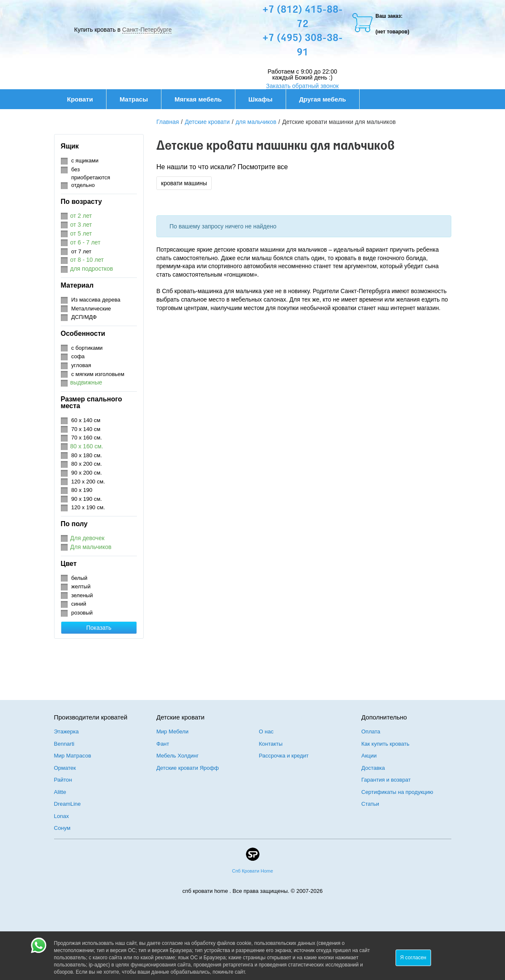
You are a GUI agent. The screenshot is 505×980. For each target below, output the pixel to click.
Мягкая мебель (203, 99)
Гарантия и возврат (386, 780)
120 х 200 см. (88, 482)
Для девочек (87, 538)
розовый (82, 613)
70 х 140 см (86, 429)
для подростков (92, 269)
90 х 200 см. (87, 473)
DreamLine (68, 804)
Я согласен (413, 958)
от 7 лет (82, 251)
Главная (168, 122)
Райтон (63, 780)
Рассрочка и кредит (284, 756)
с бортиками (87, 348)
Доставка (373, 768)
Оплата (371, 732)
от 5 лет (81, 233)
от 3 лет (81, 225)
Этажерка (67, 732)
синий (79, 604)
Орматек (65, 768)
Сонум (62, 828)
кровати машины (184, 183)
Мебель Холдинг (177, 756)
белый (79, 578)
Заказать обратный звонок (303, 86)
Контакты (271, 744)
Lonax (61, 816)
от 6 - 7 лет (85, 242)
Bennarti (64, 744)
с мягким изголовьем (98, 374)
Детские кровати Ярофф (188, 768)
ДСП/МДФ (84, 317)
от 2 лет (81, 216)
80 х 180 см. (87, 455)
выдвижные (86, 382)
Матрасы (134, 99)
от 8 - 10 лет (87, 260)
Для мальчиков (91, 547)
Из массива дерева (96, 300)
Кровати (85, 99)
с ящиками (85, 161)
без (76, 169)
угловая (81, 365)
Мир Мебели (172, 732)
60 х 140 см (86, 420)
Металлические (91, 309)
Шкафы (261, 99)
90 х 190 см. (87, 499)
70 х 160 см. (87, 438)
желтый (81, 586)
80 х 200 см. (87, 464)
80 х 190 (82, 490)
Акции (369, 756)
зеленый (82, 595)
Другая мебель (327, 99)
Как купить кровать (385, 744)
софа (78, 356)
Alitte (60, 792)
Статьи (370, 804)
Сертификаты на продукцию (397, 792)
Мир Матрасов (73, 756)
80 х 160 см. (87, 446)
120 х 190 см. (88, 507)
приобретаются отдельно (91, 181)
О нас (266, 732)
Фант (163, 744)
